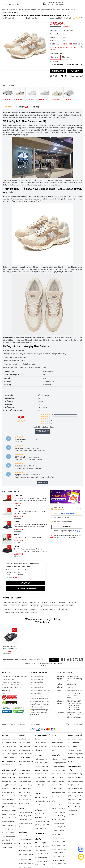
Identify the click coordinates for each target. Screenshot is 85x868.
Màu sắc (9, 404)
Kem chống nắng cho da (30, 613)
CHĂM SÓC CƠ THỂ (25, 860)
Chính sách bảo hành (36, 679)
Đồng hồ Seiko (63, 609)
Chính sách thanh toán (37, 688)
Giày (36, 18)
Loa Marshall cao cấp (11, 613)
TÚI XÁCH (5, 735)
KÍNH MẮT (38, 794)
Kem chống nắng (10, 602)
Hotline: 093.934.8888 (25, 588)
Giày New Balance (24, 9)
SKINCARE (22, 735)
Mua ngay (75, 71)
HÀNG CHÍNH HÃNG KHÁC (75, 768)
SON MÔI (54, 735)
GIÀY (53, 801)
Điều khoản (22, 724)
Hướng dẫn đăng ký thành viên (39, 704)
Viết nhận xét (42, 431)
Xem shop (67, 527)
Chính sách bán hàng (36, 677)
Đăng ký (77, 531)
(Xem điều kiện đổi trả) (69, 513)
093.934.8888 (58, 3)
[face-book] (63, 660)
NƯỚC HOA (39, 755)
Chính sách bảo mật (36, 693)
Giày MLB (33, 609)
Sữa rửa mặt (23, 602)
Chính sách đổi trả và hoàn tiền (39, 685)
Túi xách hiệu (43, 602)
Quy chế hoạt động (8, 679)
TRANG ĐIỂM (56, 755)
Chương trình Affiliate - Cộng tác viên (14, 685)
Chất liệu (9, 395)
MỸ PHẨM (38, 839)
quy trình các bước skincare (50, 606)
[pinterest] (72, 660)
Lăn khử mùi (72, 602)
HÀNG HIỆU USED (41, 834)
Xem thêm (42, 482)
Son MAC (62, 602)
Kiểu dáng (10, 407)
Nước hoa (8, 609)
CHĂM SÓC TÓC (40, 810)
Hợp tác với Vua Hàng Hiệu (11, 682)
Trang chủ (5, 9)
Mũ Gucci (53, 602)
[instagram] (68, 660)
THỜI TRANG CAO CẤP (9, 770)
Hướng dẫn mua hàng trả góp (39, 710)
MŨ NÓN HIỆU (23, 832)
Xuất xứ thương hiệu (14, 410)
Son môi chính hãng (20, 609)
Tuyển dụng (6, 690)
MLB (6, 606)
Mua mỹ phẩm (15, 606)
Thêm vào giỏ (58, 71)
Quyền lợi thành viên (36, 707)
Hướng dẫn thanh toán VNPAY (12, 688)
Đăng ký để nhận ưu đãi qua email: (13, 660)
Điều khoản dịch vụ (36, 696)
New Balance (13, 9)
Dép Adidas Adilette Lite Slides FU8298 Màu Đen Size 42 (10, 647)
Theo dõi (79, 509)
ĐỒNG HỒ (22, 809)
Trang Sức (35, 606)
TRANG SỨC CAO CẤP (75, 735)
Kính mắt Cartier (68, 606)
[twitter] (77, 660)
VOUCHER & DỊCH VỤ (25, 770)
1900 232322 (59, 5)
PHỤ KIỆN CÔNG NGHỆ (42, 735)
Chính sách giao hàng (36, 682)
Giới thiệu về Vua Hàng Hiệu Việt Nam (14, 677)
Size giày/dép (11, 398)
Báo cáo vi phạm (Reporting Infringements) (38, 714)
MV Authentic (59, 508)
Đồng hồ (33, 602)
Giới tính (9, 401)
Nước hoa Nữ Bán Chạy (47, 609)
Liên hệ (4, 693)
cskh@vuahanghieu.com (75, 690)
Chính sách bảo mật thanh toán (40, 690)
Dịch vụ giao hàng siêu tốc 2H (39, 701)
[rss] (81, 660)
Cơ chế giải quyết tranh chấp (39, 699)
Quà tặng (25, 606)
